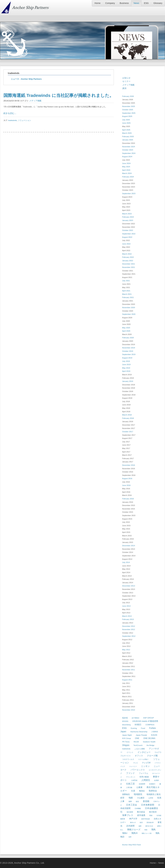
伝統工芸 (130, 784)
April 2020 (126, 331)
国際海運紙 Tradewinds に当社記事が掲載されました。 (59, 95)
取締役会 (153, 791)
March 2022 (127, 254)
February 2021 (128, 297)
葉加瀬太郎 (150, 822)
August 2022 (127, 237)
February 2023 (128, 217)
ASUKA (125, 721)
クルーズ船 (152, 756)
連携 (140, 826)
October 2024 (128, 150)
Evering (134, 728)
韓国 (146, 830)
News (136, 3)
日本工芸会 (132, 805)
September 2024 (129, 153)
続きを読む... (10, 113)
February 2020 (128, 338)
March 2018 (127, 415)
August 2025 (127, 116)
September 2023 (129, 194)
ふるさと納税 (140, 749)
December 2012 (129, 626)
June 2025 (126, 123)
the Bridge (151, 745)
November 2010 (129, 710)
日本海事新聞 (148, 805)
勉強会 (142, 791)
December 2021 (129, 264)
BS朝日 (138, 725)
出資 (133, 791)
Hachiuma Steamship (139, 732)
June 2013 (126, 606)
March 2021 (127, 294)
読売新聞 (130, 826)
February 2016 (128, 499)
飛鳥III (134, 833)
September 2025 (129, 113)
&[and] (125, 718)
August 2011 (127, 680)
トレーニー (133, 766)
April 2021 (126, 291)
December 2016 (129, 465)
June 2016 (126, 485)
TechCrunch (138, 745)
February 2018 (128, 418)
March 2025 (127, 133)
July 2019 (126, 361)
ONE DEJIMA (149, 738)
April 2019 (126, 371)
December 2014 (129, 546)
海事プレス (128, 815)
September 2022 (129, 234)
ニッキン (145, 766)
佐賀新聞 (142, 784)
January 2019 (128, 381)
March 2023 (127, 214)
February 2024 (128, 177)
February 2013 (128, 619)
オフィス (139, 756)
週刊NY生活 (149, 826)
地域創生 (138, 794)
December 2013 (129, 586)
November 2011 (129, 670)
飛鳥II (125, 833)
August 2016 (127, 478)
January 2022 (128, 261)
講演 (124, 88)
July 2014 (126, 562)
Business (124, 3)
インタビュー (144, 752)
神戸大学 (133, 819)
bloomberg (126, 725)
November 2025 (129, 106)
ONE (137, 738)
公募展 (139, 787)
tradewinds (13, 120)
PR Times (126, 742)
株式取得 (153, 812)
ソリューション (24, 120)
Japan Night (127, 735)
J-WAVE (155, 732)
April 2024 (126, 170)
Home (97, 3)
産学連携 (141, 815)
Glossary (158, 3)
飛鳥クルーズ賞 (147, 833)
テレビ (136, 763)
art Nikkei (135, 718)
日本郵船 (138, 808)
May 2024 (126, 167)
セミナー (126, 81)
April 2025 (126, 130)
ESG (146, 3)
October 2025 (128, 110)
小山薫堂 (141, 798)
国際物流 (126, 794)
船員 (141, 822)
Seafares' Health (149, 742)
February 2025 (128, 137)
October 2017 (128, 432)
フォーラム (144, 773)
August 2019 (127, 358)
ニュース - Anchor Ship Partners (26, 79)
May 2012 (126, 650)
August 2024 (127, 157)
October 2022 (128, 230)
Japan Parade (141, 735)
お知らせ (126, 78)
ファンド (130, 773)
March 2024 (127, 173)
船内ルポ (133, 822)
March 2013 (127, 616)
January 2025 (128, 140)
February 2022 (128, 257)
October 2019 (128, 351)
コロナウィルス (128, 759)
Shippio (126, 745)
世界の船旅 (144, 777)
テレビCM (146, 763)
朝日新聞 (130, 812)
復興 (130, 801)
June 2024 (126, 163)
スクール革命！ (144, 759)
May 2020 (126, 328)
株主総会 (141, 812)
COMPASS (150, 725)
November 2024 (129, 147)
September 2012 (129, 636)
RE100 (136, 742)
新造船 (146, 801)
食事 (130, 837)
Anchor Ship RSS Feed (131, 845)
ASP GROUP (148, 718)
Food (143, 728)
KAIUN (154, 735)
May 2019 (126, 368)
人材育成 (134, 780)
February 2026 (128, 96)
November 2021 (129, 267)
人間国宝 (146, 780)
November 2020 (129, 308)
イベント (130, 752)
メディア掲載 (35, 101)
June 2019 (126, 365)
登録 (151, 815)
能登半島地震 (146, 819)
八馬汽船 (129, 787)
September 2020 (129, 314)
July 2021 (126, 281)
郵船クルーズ (134, 829)
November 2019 (129, 348)
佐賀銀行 (152, 784)
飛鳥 (153, 829)
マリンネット (131, 777)
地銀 (131, 798)
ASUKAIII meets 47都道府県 (145, 721)
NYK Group (127, 738)
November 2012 (129, 629)
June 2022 (126, 244)
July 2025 (126, 120)
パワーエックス (138, 770)
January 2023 (128, 220)
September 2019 (129, 354)
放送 (137, 801)
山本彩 (151, 798)
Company (110, 3)
